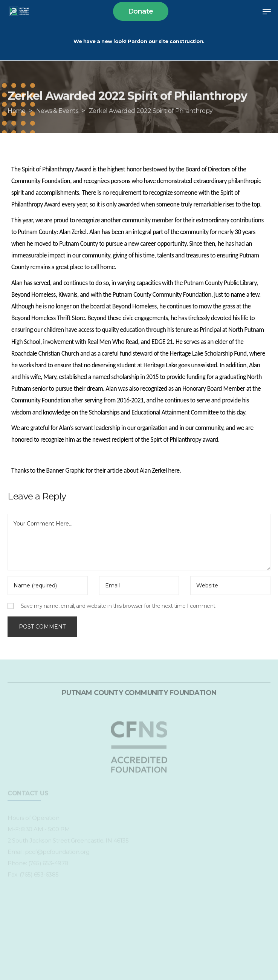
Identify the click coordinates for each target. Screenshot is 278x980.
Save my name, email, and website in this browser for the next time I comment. (119, 606)
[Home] (16, 121)
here (174, 470)
